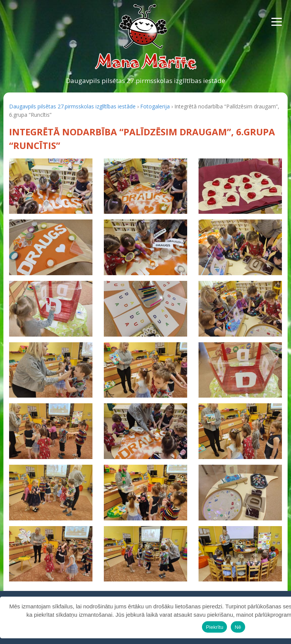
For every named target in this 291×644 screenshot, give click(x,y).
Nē (238, 627)
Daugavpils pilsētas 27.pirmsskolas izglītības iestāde (145, 81)
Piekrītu (214, 627)
